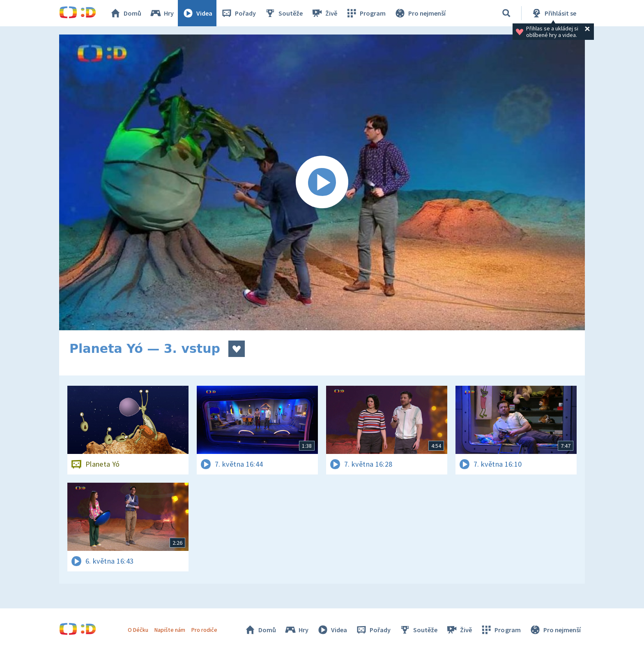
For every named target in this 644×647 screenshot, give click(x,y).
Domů (125, 13)
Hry (162, 13)
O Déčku (138, 630)
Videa (197, 13)
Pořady (238, 13)
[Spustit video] (322, 182)
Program (366, 13)
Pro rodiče (204, 630)
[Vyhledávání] (506, 13)
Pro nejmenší (420, 13)
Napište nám (170, 630)
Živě (324, 13)
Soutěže (283, 13)
